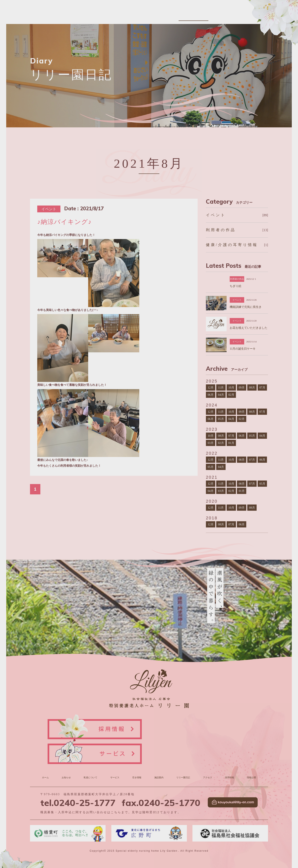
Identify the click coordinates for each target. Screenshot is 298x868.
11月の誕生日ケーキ (243, 349)
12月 (210, 387)
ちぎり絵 (236, 286)
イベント (216, 215)
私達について (129, 15)
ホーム (47, 752)
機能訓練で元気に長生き (246, 307)
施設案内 (185, 15)
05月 (221, 419)
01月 (231, 443)
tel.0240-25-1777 (78, 776)
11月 (221, 387)
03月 (210, 443)
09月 (242, 387)
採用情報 (244, 15)
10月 (231, 387)
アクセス (227, 15)
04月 (221, 395)
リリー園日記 (206, 15)
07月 (262, 387)
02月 (231, 395)
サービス (150, 15)
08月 (252, 387)
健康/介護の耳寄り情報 (232, 245)
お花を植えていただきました (249, 328)
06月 (210, 395)
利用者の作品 (221, 230)
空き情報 (168, 15)
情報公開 (262, 15)
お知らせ (109, 15)
